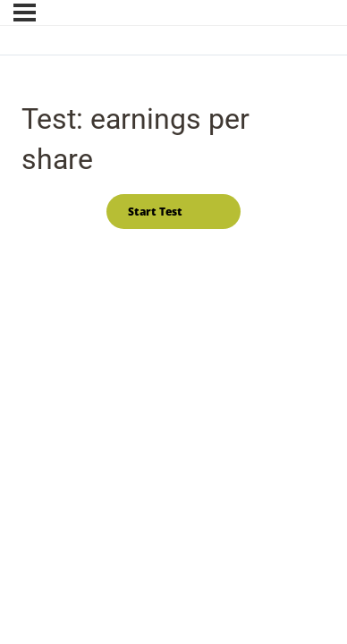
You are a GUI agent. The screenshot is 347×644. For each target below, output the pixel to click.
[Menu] (25, 13)
